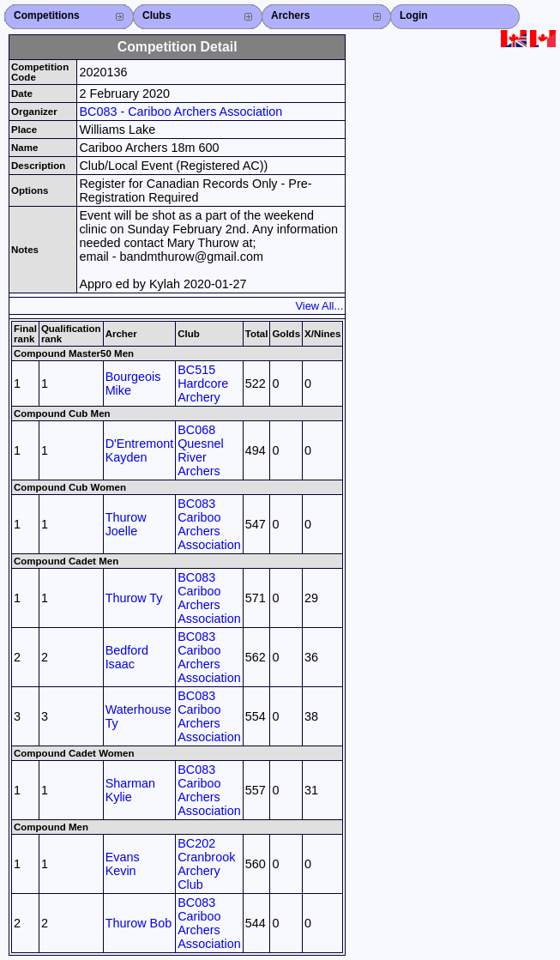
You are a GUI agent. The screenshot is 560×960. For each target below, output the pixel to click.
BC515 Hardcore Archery (203, 383)
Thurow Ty (134, 598)
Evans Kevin (123, 864)
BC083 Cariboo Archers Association (209, 524)
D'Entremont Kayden (140, 450)
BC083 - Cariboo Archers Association (181, 112)
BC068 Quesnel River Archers (201, 450)
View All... (319, 306)
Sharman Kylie (130, 790)
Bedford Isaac (127, 657)
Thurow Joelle (126, 524)
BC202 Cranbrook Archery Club (206, 864)
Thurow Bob (139, 923)
